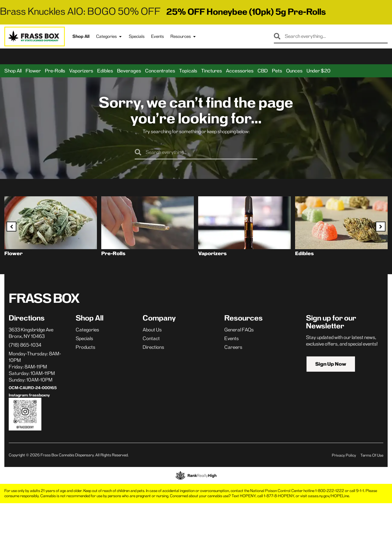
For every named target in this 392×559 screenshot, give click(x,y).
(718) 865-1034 (25, 345)
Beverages (129, 71)
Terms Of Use (372, 455)
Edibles (105, 71)
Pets (277, 71)
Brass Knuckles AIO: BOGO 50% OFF (80, 11)
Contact (151, 338)
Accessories (240, 71)
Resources (183, 36)
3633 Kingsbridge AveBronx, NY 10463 (31, 333)
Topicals (188, 71)
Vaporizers (81, 71)
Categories (109, 36)
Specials (137, 36)
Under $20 (318, 71)
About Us (152, 330)
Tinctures (212, 71)
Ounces (294, 71)
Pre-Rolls (55, 71)
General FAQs (239, 330)
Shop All (81, 36)
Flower (33, 71)
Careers (233, 347)
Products (85, 347)
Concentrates (160, 71)
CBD (263, 71)
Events (157, 36)
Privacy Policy (344, 455)
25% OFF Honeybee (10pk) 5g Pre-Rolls (246, 12)
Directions (153, 347)
